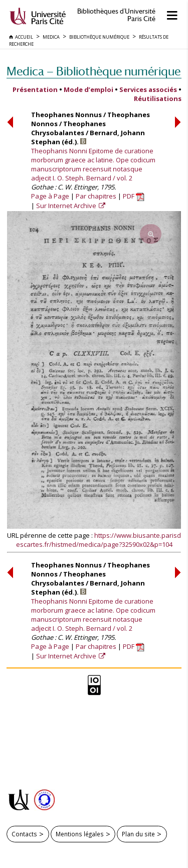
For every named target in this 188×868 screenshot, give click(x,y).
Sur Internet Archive (67, 206)
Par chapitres (96, 196)
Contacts (24, 834)
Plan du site (138, 834)
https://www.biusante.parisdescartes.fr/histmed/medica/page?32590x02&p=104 (99, 540)
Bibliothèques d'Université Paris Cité (116, 15)
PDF (134, 196)
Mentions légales (80, 834)
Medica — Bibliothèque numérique (93, 71)
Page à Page (50, 196)
